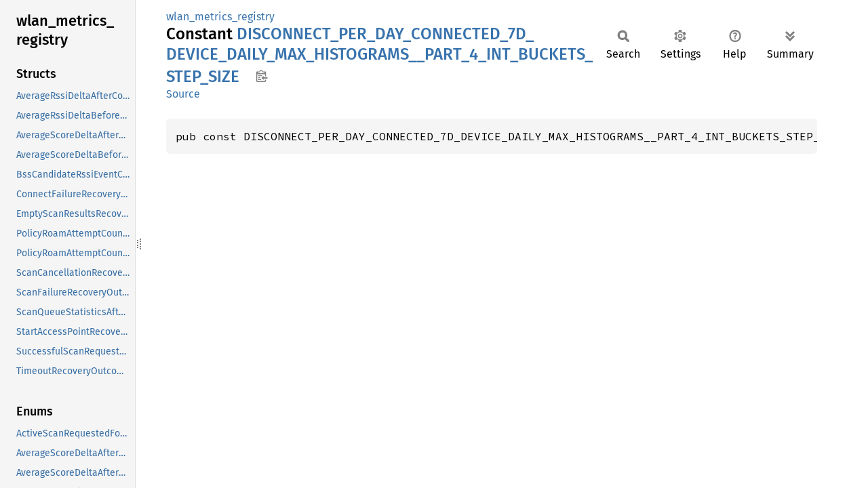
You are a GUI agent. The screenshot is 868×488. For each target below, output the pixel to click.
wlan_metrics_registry (220, 17)
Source (183, 94)
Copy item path (261, 76)
